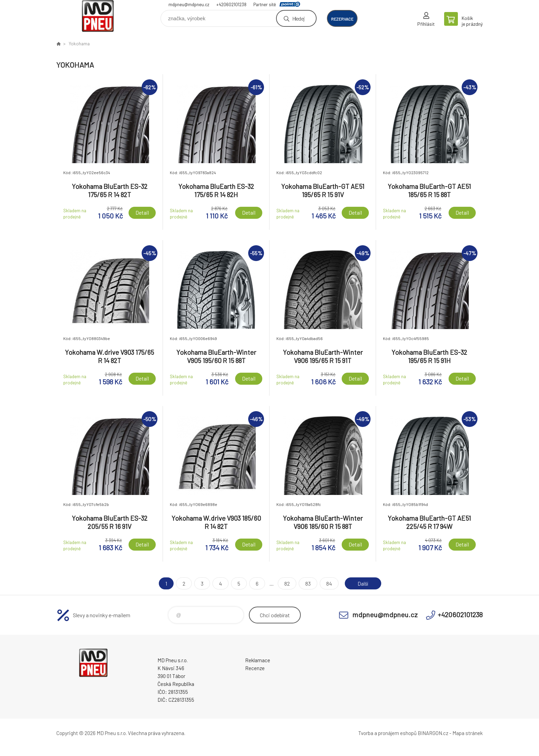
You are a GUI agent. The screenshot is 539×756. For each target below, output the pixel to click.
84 (328, 583)
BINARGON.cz (433, 733)
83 (307, 583)
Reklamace (258, 660)
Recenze (255, 668)
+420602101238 (231, 4)
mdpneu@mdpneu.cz (189, 4)
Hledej (298, 18)
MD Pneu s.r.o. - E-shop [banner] (98, 16)
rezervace (342, 19)
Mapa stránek (467, 733)
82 (286, 583)
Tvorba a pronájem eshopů (387, 733)
